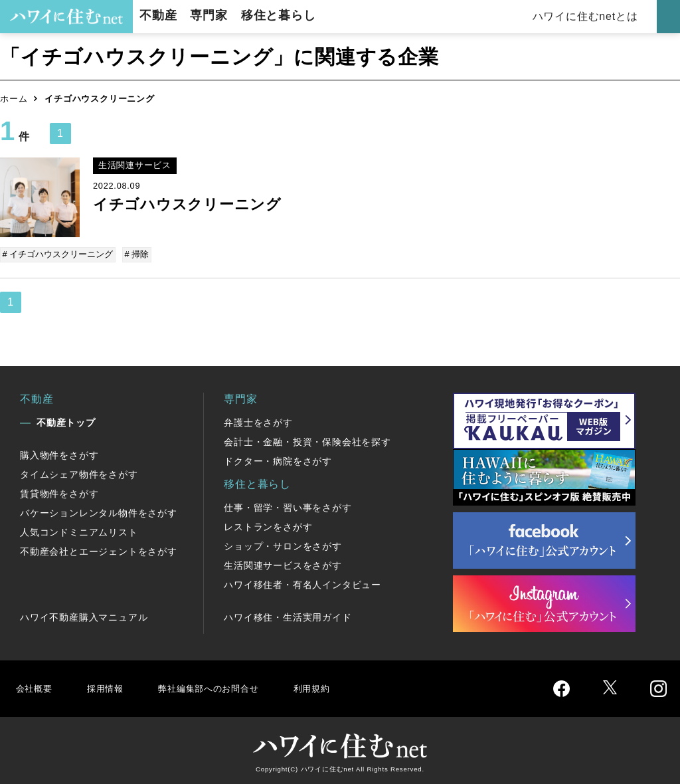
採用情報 (110, 686)
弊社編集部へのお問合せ (223, 686)
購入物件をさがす (59, 453)
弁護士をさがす (258, 421)
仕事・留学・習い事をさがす (288, 506)
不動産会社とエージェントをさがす (99, 549)
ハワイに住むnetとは (587, 16)
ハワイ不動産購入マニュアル (84, 615)
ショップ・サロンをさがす (283, 544)
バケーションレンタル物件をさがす (99, 511)
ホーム (14, 99)
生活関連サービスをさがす (283, 563)
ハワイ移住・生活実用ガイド (288, 615)
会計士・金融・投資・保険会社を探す (307, 440)
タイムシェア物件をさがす (79, 472)
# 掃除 (136, 254)
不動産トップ (66, 421)
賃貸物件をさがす (59, 492)
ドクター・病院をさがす (278, 459)
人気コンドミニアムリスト (79, 530)
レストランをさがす (268, 525)
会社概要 (36, 686)
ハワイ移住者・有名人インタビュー (302, 583)
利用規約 (337, 686)
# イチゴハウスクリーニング (59, 254)
